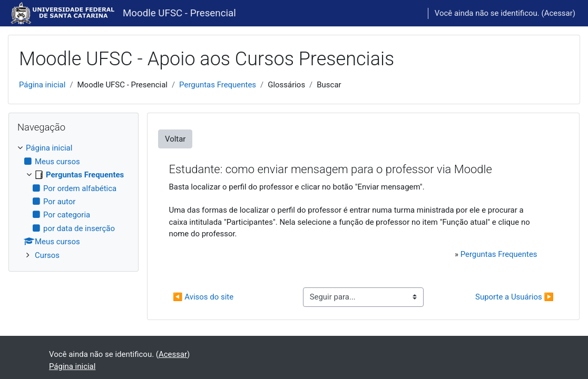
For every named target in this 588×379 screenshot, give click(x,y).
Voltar (175, 139)
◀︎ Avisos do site (203, 297)
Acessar (558, 13)
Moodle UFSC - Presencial (179, 13)
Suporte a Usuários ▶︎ (514, 297)
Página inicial (42, 85)
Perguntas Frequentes (218, 85)
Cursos (47, 255)
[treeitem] (73, 202)
